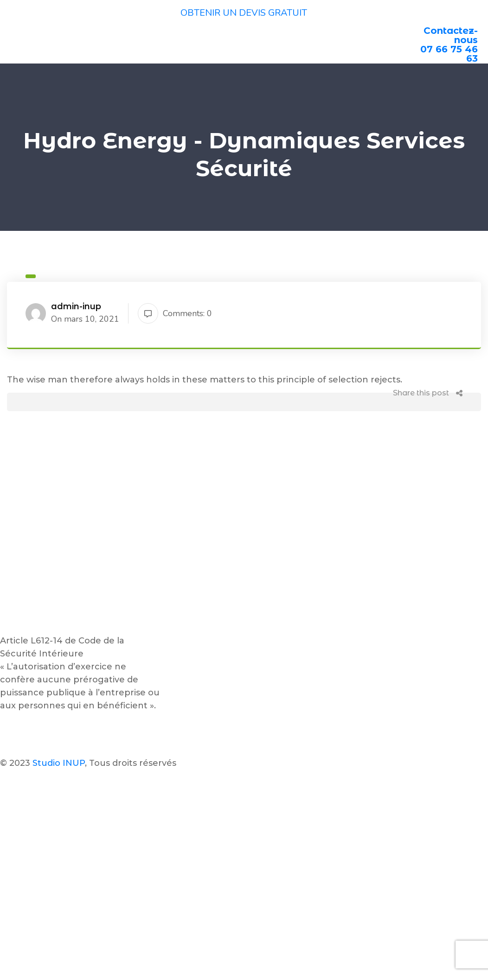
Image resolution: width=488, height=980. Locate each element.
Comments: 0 (175, 313)
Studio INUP (59, 763)
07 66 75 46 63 (449, 54)
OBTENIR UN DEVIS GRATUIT (244, 13)
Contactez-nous (451, 35)
